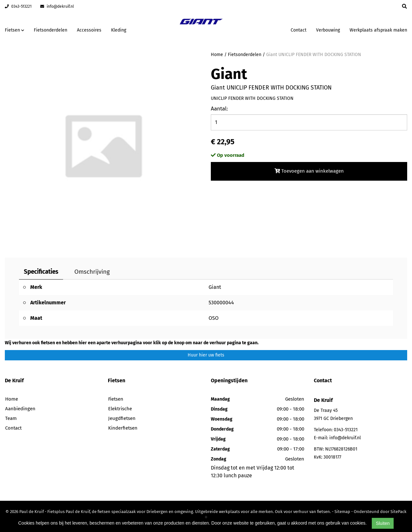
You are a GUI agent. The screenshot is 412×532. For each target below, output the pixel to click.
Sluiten (383, 523)
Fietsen (116, 399)
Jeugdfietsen (122, 418)
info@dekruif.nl (57, 6)
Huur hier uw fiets (206, 355)
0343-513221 (18, 6)
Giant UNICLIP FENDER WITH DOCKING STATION (314, 55)
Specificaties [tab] (41, 272)
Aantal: (219, 109)
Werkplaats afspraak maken (378, 30)
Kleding (119, 30)
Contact (299, 30)
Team (11, 418)
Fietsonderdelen (51, 30)
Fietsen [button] (14, 30)
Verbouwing (328, 30)
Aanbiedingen (20, 409)
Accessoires (89, 30)
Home (217, 55)
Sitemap (342, 512)
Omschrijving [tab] (92, 272)
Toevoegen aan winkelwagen (309, 171)
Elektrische (120, 409)
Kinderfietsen (123, 428)
